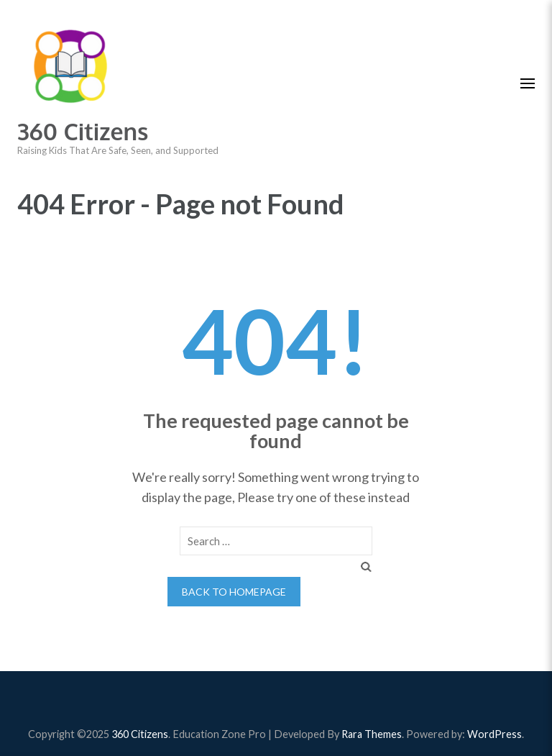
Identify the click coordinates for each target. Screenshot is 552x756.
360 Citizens (83, 131)
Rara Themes (372, 734)
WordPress (494, 734)
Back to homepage (234, 592)
